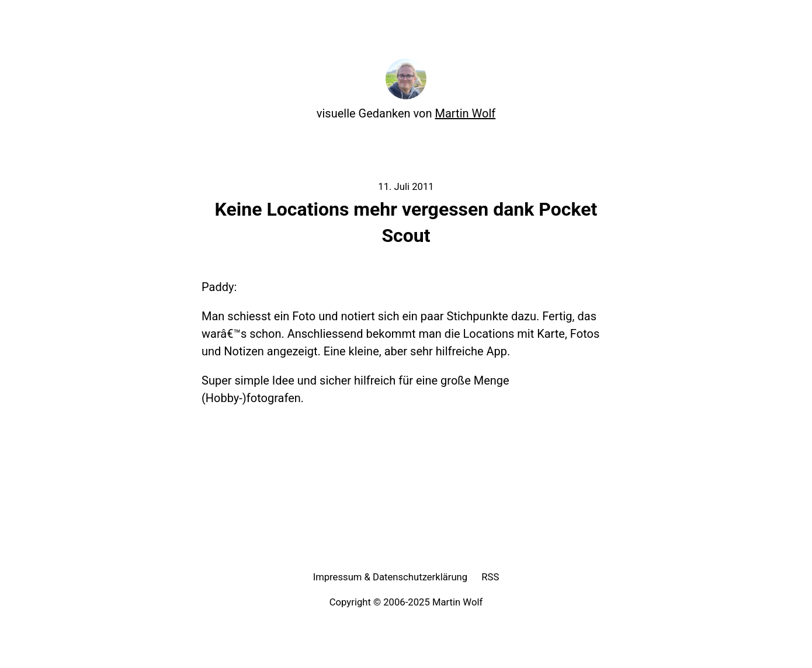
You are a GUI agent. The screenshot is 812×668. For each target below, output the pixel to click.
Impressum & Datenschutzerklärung (391, 577)
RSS (490, 577)
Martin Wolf (466, 113)
